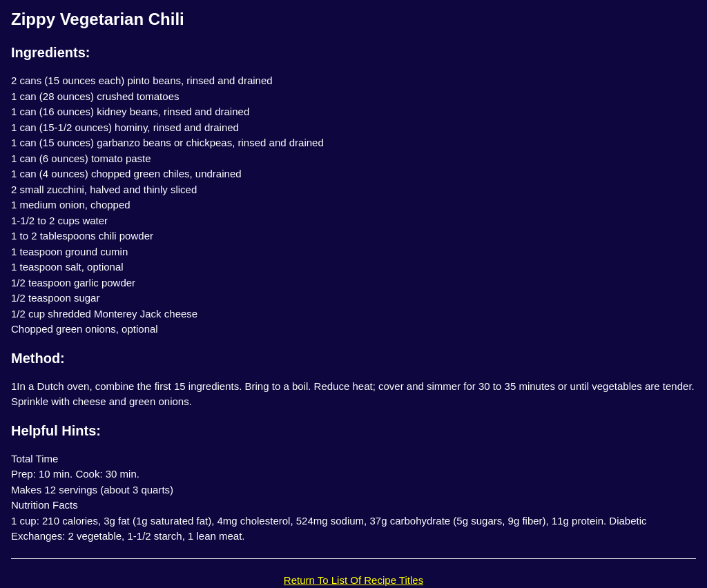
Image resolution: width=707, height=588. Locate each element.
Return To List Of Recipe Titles (353, 580)
